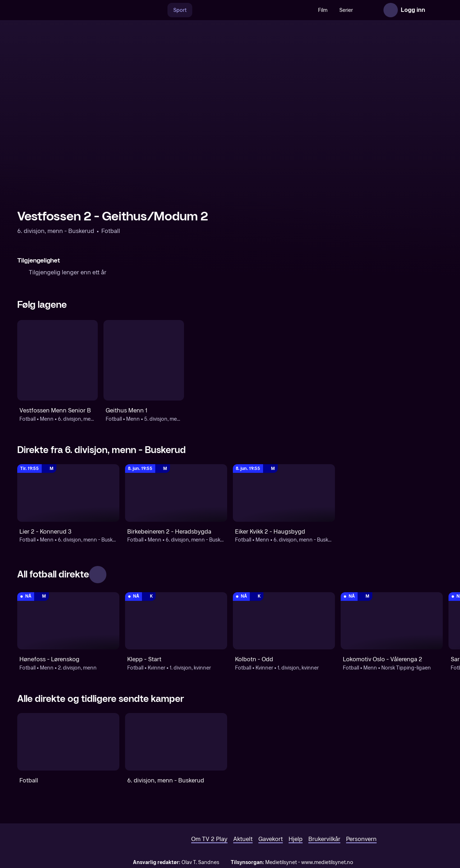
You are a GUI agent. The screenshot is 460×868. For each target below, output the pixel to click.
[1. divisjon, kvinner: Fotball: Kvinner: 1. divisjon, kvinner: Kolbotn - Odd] (284, 621)
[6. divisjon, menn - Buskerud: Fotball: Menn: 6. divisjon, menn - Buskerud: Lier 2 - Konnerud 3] (68, 493)
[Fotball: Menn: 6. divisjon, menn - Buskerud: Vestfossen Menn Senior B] (57, 360)
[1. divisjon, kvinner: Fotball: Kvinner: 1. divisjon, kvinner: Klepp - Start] (176, 621)
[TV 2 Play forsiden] (71, 10)
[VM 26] (237, 10)
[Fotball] (68, 742)
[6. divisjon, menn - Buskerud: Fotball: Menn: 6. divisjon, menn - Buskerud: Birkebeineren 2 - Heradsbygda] (176, 493)
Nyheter (359, 10)
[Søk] (144, 10)
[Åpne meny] (436, 10)
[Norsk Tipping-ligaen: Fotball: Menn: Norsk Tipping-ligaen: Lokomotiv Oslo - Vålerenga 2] (392, 621)
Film (307, 10)
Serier (331, 10)
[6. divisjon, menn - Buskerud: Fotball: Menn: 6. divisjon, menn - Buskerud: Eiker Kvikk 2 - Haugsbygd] (284, 493)
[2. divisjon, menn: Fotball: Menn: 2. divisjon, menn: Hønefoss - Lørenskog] (68, 621)
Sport (164, 10)
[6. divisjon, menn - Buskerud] (176, 742)
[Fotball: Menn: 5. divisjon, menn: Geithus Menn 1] (144, 360)
